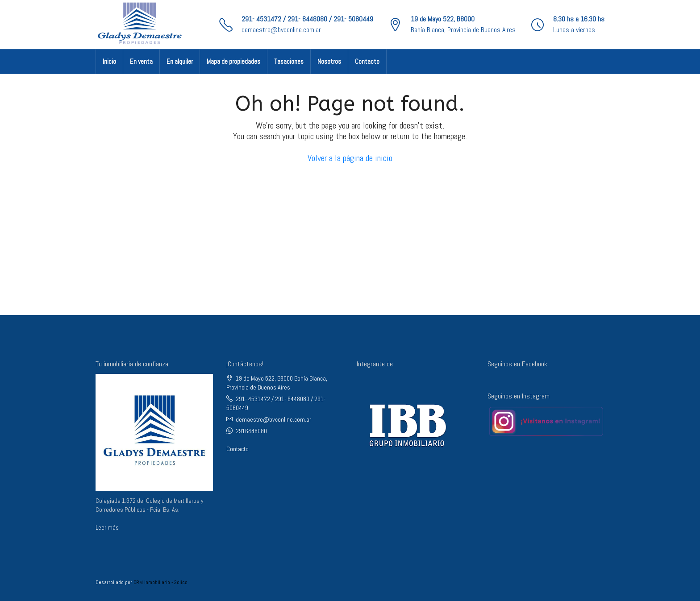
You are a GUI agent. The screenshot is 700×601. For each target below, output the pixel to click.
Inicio (109, 61)
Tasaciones (289, 61)
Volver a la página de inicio (350, 158)
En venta (141, 61)
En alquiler (180, 61)
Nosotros (329, 61)
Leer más (107, 527)
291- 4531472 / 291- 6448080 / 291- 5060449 (307, 19)
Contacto (367, 61)
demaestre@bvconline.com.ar (281, 30)
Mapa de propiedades (233, 61)
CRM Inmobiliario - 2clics (160, 582)
